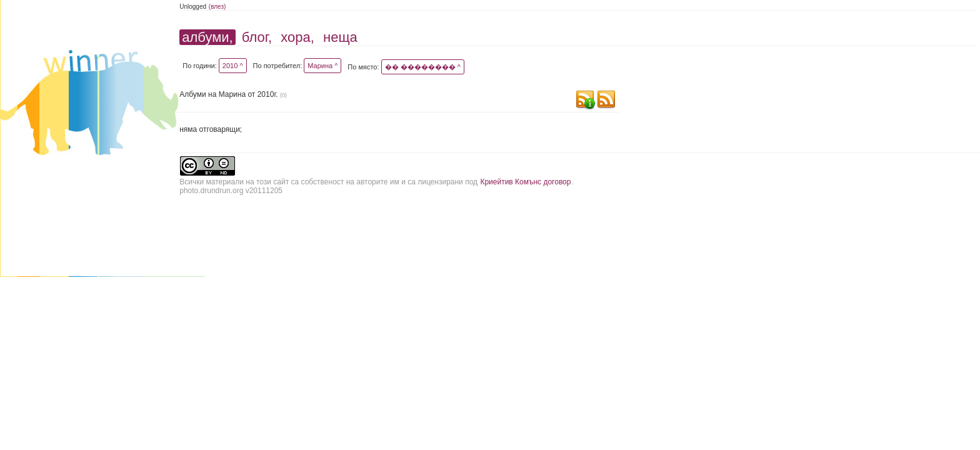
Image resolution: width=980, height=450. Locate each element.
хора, (297, 37)
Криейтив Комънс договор (525, 182)
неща (340, 37)
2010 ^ (233, 66)
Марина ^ (322, 66)
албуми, (207, 37)
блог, (257, 37)
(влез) (217, 7)
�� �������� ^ (423, 67)
